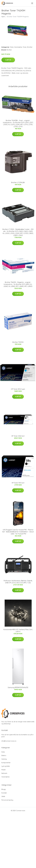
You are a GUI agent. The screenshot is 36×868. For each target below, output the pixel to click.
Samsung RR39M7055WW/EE (18, 687)
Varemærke (18, 47)
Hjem (3, 17)
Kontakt (4, 793)
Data (12, 47)
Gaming (4, 759)
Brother (30, 47)
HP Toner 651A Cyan (18, 389)
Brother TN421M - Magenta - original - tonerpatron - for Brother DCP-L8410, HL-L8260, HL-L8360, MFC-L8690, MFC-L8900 (18, 284)
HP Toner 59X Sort (18, 483)
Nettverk (4, 773)
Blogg (4, 789)
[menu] (32, 3)
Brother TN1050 (18, 342)
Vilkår (3, 796)
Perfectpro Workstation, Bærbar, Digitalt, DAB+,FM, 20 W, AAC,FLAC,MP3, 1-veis (18, 582)
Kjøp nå (8, 60)
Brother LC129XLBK (18, 182)
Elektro (4, 755)
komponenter (6, 763)
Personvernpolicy (7, 800)
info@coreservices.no (9, 741)
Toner (25, 47)
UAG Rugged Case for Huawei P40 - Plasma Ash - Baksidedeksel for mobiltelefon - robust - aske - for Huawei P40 (18, 532)
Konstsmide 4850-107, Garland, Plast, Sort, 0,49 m (18, 630)
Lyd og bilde (6, 766)
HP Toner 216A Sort (18, 436)
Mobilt (3, 770)
